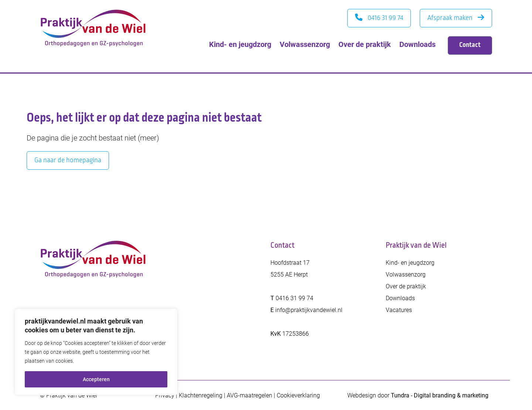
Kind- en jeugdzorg (240, 44)
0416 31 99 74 (379, 18)
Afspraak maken (456, 18)
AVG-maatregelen (250, 395)
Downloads (417, 44)
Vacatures (399, 310)
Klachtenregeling (201, 395)
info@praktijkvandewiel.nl (309, 310)
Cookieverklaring (298, 395)
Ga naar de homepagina (68, 160)
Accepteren (96, 379)
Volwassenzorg (305, 44)
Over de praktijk (365, 44)
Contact (470, 45)
